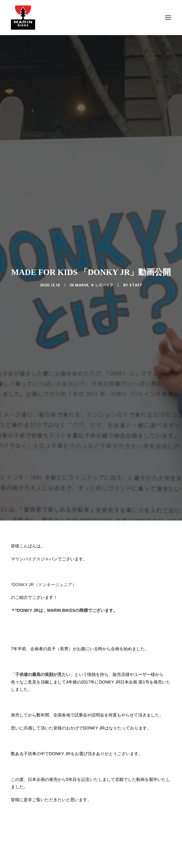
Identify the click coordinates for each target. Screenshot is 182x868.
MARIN (82, 230)
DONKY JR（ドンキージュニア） (43, 859)
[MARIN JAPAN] (91, 18)
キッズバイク (102, 230)
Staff (136, 230)
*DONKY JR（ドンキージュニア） (44, 474)
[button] (168, 18)
